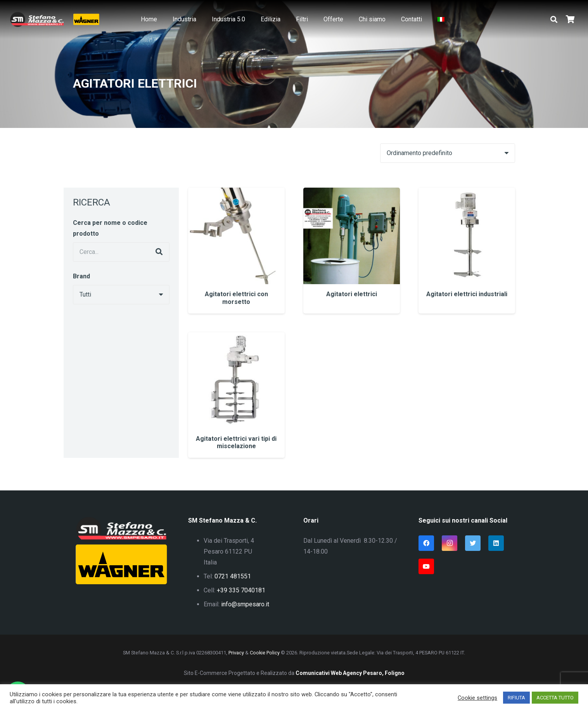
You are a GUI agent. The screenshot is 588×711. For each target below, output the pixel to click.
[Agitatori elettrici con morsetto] (236, 250)
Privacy (236, 653)
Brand (81, 276)
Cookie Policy (265, 653)
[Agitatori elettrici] (352, 250)
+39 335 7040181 (241, 590)
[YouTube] (426, 566)
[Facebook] (426, 543)
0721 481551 (233, 576)
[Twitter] (473, 543)
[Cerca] (159, 252)
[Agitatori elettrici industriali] (467, 250)
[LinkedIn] (496, 543)
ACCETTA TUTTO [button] (555, 698)
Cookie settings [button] (477, 698)
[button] (554, 20)
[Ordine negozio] (448, 153)
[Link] (37, 19)
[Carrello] (570, 19)
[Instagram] (450, 543)
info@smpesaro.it (245, 604)
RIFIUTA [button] (516, 698)
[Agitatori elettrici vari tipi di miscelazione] (236, 395)
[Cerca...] (121, 252)
